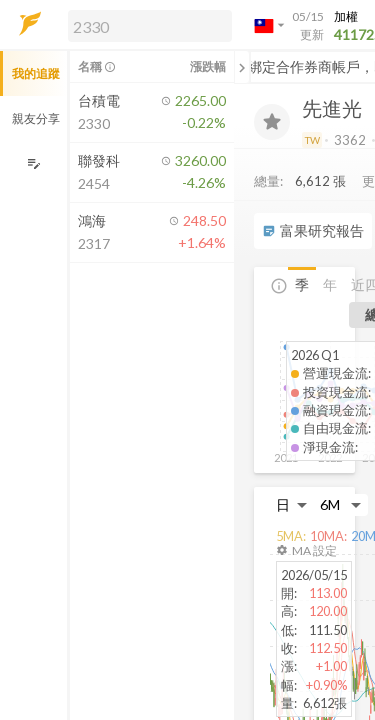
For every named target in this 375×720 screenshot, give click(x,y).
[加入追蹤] (272, 122)
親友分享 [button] (36, 118)
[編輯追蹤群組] (33, 163)
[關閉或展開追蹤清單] (242, 67)
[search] (150, 26)
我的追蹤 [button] (36, 73)
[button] (146, 25)
